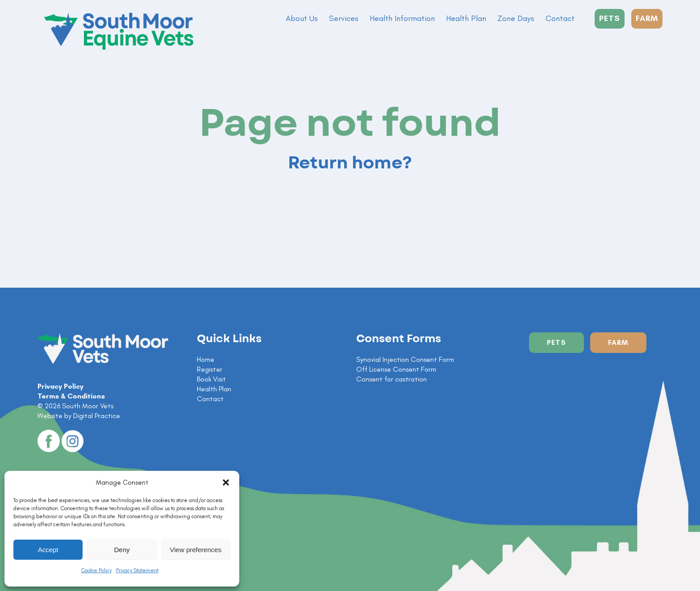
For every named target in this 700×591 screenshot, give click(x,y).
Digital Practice (97, 416)
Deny (122, 550)
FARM (647, 18)
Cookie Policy (96, 570)
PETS (610, 18)
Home (206, 359)
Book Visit (211, 379)
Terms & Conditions (71, 396)
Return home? (350, 163)
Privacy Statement (137, 570)
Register (210, 369)
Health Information (402, 18)
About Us (302, 18)
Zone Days (516, 18)
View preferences (196, 550)
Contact (560, 18)
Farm (618, 342)
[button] (226, 482)
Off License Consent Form (396, 369)
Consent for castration (392, 379)
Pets (556, 342)
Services (344, 18)
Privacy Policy (60, 386)
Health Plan (466, 18)
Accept (48, 550)
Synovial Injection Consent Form (405, 359)
